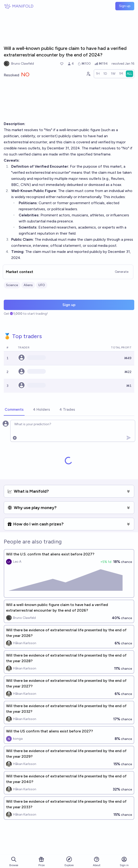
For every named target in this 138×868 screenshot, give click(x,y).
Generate (122, 272)
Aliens (28, 285)
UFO (42, 285)
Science (12, 285)
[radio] (98, 74)
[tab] (14, 410)
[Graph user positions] (88, 74)
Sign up (125, 6)
